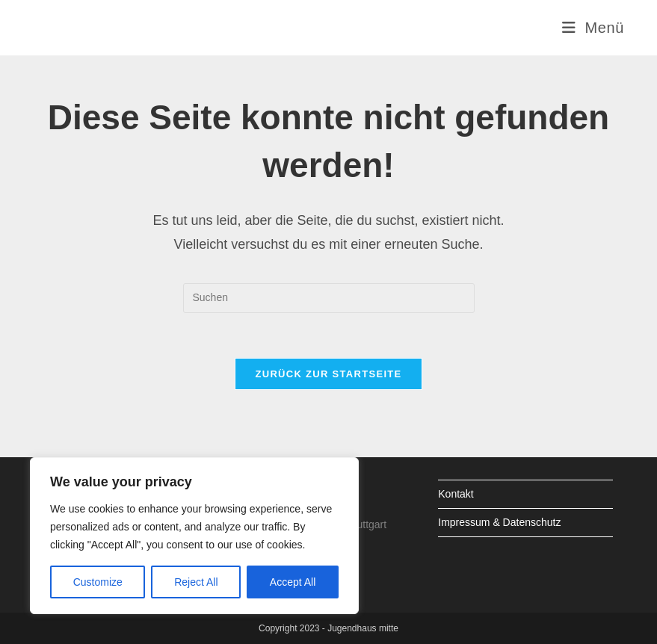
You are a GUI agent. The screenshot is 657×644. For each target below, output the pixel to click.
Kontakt (456, 494)
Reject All (196, 582)
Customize (98, 582)
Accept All (293, 582)
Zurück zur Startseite (328, 374)
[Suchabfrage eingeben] (329, 298)
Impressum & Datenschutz (499, 522)
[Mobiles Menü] (593, 28)
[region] (194, 536)
